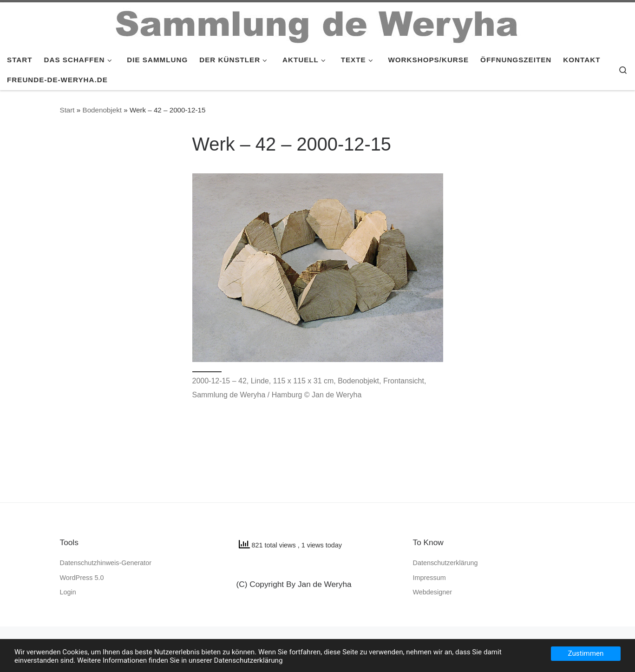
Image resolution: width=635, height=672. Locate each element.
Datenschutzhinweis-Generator (106, 563)
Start (67, 110)
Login (68, 592)
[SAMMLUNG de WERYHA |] (318, 24)
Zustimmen (586, 653)
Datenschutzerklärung (445, 563)
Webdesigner (433, 592)
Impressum (429, 578)
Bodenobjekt (102, 110)
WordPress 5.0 (82, 578)
